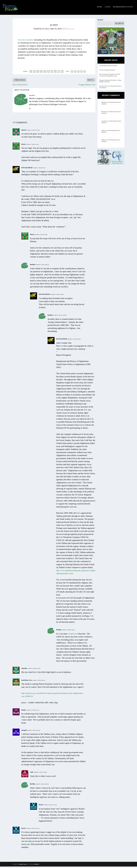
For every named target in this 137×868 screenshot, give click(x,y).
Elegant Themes (23, 866)
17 (65, 30)
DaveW (41, 806)
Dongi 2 (24, 711)
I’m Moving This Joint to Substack (108, 67)
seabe (32, 774)
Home (100, 8)
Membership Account (123, 8)
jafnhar (103, 132)
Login (108, 8)
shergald (24, 732)
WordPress (36, 866)
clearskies (104, 123)
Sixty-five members (26, 41)
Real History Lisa (27, 682)
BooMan (46, 30)
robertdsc (24, 670)
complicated (73, 635)
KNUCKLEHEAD (27, 169)
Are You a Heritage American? (107, 71)
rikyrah (24, 131)
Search (100, 21)
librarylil (104, 113)
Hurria (23, 146)
